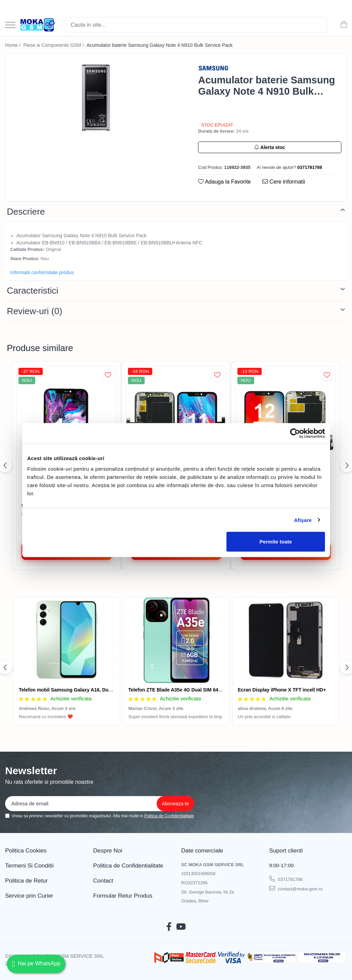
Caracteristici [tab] (32, 291)
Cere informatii (284, 182)
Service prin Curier (29, 896)
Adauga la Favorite (224, 182)
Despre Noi (108, 851)
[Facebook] (169, 927)
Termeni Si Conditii (29, 866)
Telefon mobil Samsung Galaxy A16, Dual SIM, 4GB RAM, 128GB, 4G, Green (105, 690)
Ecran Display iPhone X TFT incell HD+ (282, 690)
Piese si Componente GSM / (54, 45)
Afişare (303, 520)
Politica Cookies (26, 851)
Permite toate (276, 542)
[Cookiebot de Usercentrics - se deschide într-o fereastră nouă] (295, 433)
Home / (14, 45)
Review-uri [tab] (35, 311)
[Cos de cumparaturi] (344, 25)
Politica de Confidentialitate (169, 816)
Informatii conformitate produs (42, 272)
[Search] (196, 25)
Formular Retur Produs (123, 896)
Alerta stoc (270, 147)
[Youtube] (181, 927)
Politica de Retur (27, 881)
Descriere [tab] (26, 212)
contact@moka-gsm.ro (296, 888)
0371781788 (286, 879)
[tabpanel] (96, 98)
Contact (103, 881)
